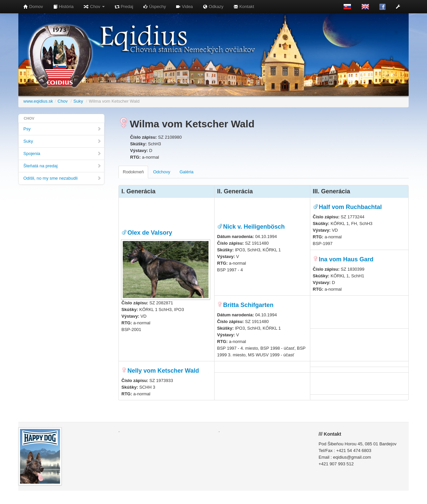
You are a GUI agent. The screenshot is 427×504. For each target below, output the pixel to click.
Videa (184, 6)
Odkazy (213, 6)
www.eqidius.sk (38, 101)
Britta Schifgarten (248, 305)
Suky (78, 101)
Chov (94, 6)
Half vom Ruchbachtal (350, 207)
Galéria (186, 172)
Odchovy (162, 172)
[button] (398, 7)
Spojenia (62, 153)
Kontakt (244, 6)
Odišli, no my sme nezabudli (62, 178)
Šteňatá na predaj (62, 166)
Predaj (124, 6)
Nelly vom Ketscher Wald (163, 371)
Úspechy (154, 6)
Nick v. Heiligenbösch (254, 227)
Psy (62, 129)
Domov (33, 6)
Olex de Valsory (150, 233)
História (63, 6)
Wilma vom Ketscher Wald (114, 101)
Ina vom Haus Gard (346, 259)
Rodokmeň (133, 172)
